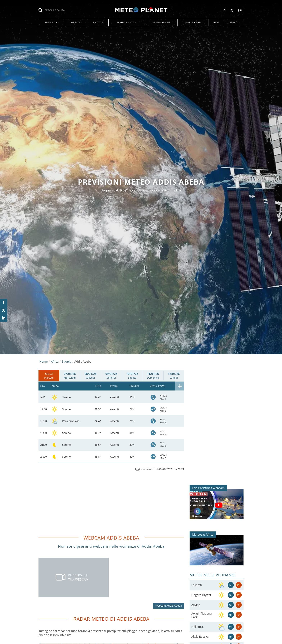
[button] (52, 22)
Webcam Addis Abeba (169, 606)
